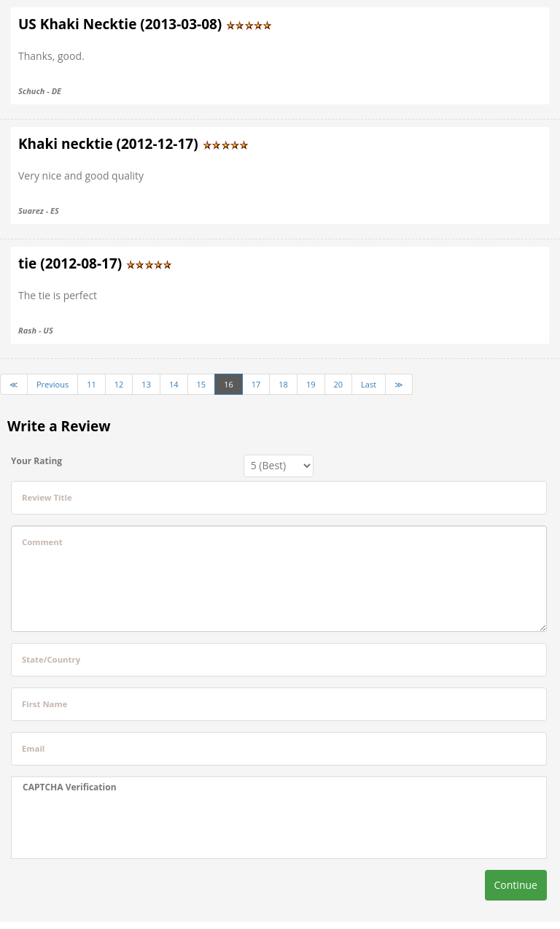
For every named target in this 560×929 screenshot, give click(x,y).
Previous (52, 384)
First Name (44, 704)
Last (369, 384)
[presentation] (133, 826)
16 (229, 384)
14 (174, 384)
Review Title (47, 497)
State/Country (51, 659)
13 (146, 384)
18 (283, 384)
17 (256, 384)
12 (119, 384)
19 (311, 384)
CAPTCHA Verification (70, 787)
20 (339, 384)
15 (202, 384)
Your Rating (36, 461)
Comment (42, 542)
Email (33, 748)
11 (92, 384)
